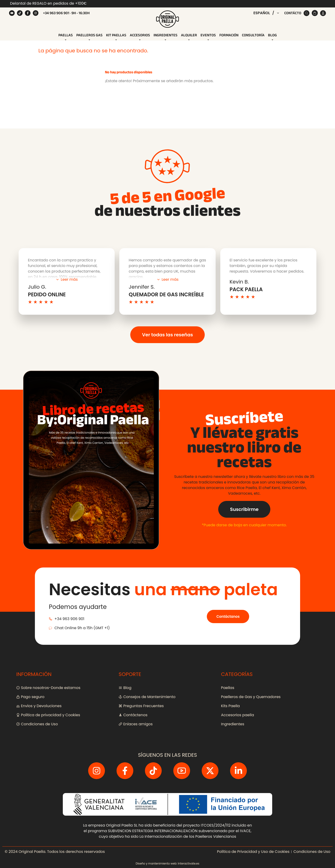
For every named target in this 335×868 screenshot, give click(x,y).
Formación (229, 35)
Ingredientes (166, 37)
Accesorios (140, 37)
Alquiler (189, 37)
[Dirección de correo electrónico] (148, 259)
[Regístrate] (210, 259)
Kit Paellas (116, 37)
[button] (266, 13)
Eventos (208, 37)
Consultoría (253, 35)
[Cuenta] (323, 13)
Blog (272, 37)
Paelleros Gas (89, 37)
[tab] (66, 35)
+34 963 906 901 (56, 13)
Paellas (66, 37)
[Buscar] (307, 13)
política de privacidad (152, 270)
